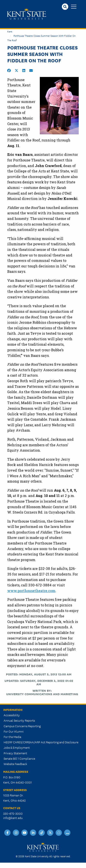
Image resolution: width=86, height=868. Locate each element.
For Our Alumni (14, 731)
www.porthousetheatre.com (31, 591)
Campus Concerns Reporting (22, 726)
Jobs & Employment (17, 747)
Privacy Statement (15, 753)
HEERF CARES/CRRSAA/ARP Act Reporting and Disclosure (41, 742)
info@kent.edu (13, 818)
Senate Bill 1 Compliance (19, 758)
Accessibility (12, 715)
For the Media (12, 737)
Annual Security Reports (19, 720)
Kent (10, 31)
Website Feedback (15, 764)
